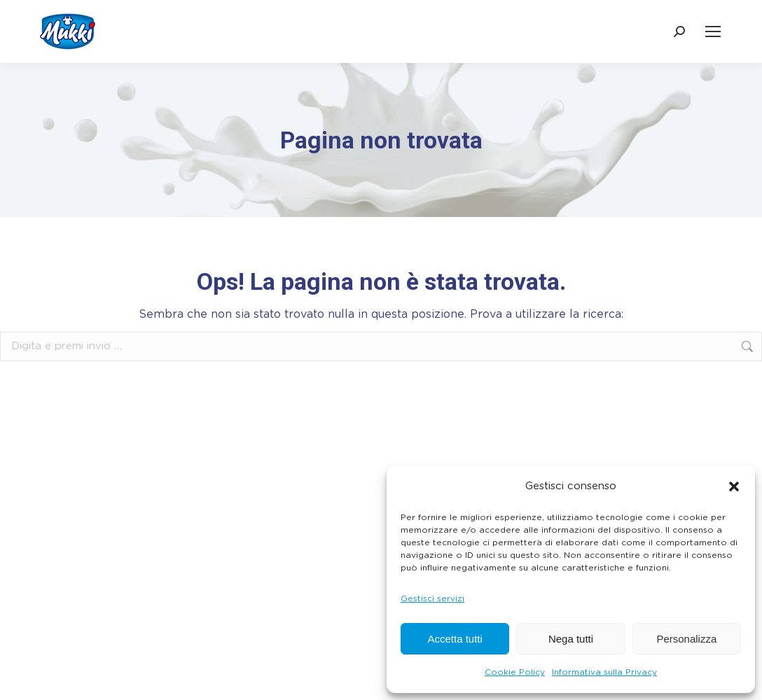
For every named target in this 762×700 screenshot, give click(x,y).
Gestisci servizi (432, 598)
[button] (734, 486)
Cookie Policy (515, 672)
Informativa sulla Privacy (604, 672)
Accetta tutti (455, 639)
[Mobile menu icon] (713, 31)
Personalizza (686, 639)
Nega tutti (571, 639)
